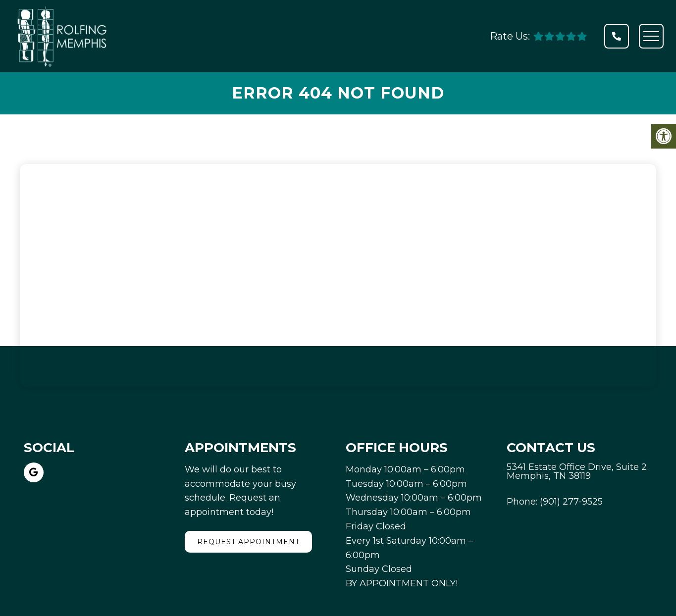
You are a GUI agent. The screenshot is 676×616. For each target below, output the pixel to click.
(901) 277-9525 (571, 502)
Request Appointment (248, 542)
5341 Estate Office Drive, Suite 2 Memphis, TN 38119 (577, 471)
